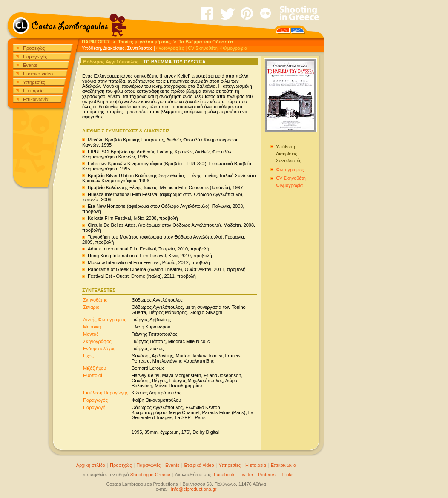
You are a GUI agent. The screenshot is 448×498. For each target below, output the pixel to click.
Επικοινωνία (36, 99)
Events (30, 65)
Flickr (287, 475)
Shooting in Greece (150, 475)
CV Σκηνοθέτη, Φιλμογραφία (217, 48)
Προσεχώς (34, 48)
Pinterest (267, 475)
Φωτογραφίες (170, 48)
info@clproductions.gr (194, 489)
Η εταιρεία (33, 91)
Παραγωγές (35, 57)
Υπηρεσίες (34, 82)
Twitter (246, 475)
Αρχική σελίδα (91, 465)
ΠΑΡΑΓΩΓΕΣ (96, 42)
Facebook (224, 475)
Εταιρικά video (38, 74)
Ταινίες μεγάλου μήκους (144, 42)
